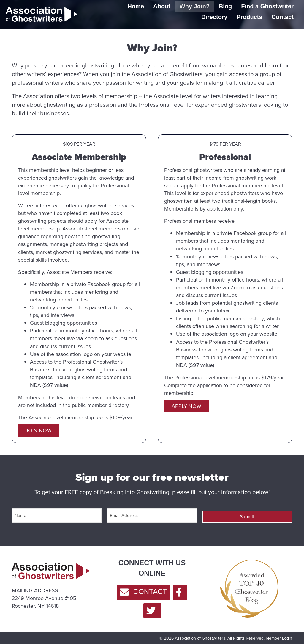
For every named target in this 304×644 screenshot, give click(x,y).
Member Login (279, 636)
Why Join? (195, 6)
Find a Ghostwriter (267, 6)
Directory (214, 17)
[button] (39, 431)
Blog (225, 6)
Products (250, 17)
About (162, 6)
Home (136, 6)
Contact (283, 17)
